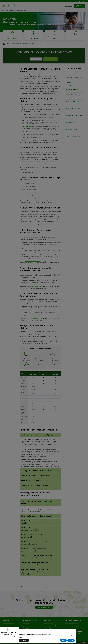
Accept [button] (71, 640)
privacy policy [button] (47, 635)
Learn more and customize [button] (21, 640)
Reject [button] (63, 640)
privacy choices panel (18, 637)
